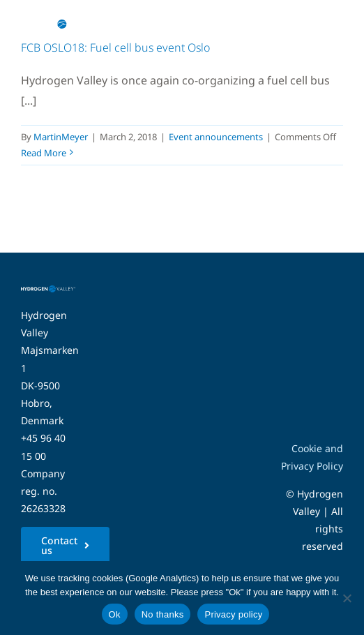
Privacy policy (233, 614)
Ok (115, 614)
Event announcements (216, 137)
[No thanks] (347, 598)
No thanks (163, 614)
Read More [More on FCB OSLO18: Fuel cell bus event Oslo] (44, 153)
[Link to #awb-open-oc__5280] (324, 24)
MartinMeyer (61, 137)
